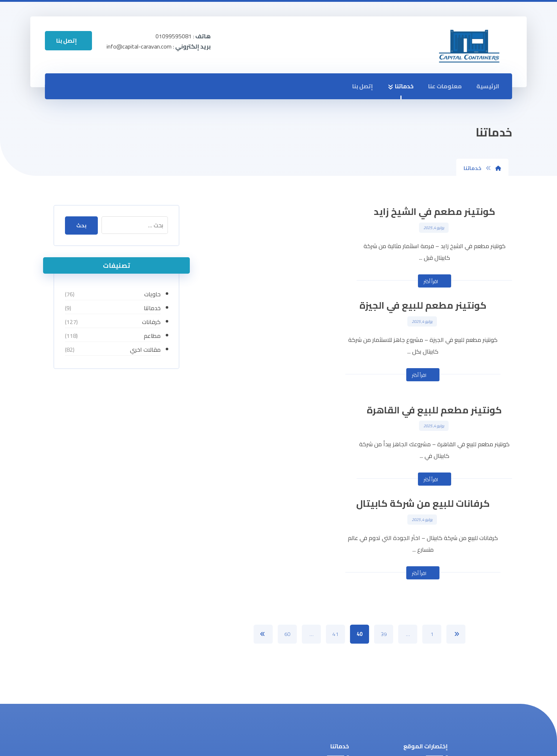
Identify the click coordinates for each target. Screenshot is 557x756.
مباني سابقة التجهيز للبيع (314, 611)
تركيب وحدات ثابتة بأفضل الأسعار (322, 675)
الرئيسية (488, 86)
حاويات (152, 294)
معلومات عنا (445, 86)
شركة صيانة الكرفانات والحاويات (306, 693)
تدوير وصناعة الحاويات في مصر (308, 587)
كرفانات (151, 322)
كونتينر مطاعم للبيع (320, 599)
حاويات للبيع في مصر (319, 623)
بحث (82, 225)
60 (287, 447)
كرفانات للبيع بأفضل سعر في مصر (314, 640)
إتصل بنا (363, 86)
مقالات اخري (145, 350)
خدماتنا (401, 86)
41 (335, 447)
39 (384, 447)
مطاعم (152, 336)
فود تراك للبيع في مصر (317, 658)
